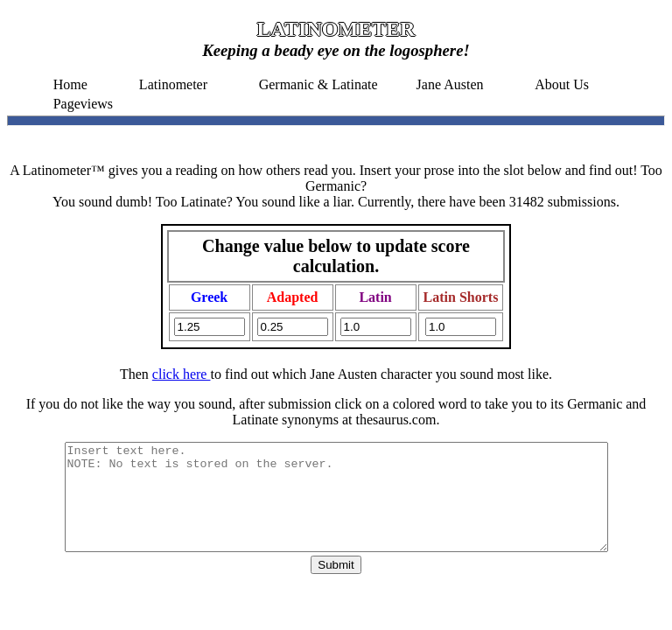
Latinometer (173, 84)
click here (182, 374)
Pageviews (83, 104)
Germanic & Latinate (318, 84)
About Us (562, 84)
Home (70, 84)
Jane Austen (450, 84)
